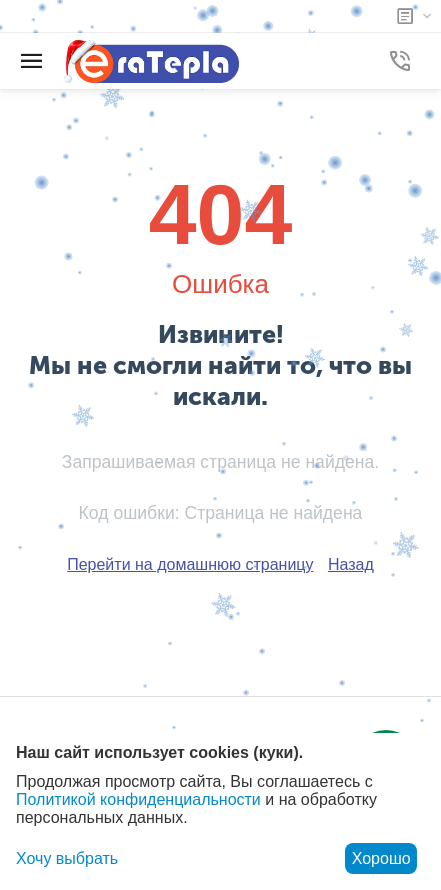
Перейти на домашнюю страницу (190, 564)
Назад (351, 564)
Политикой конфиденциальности (138, 799)
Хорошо (381, 858)
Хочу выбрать (67, 858)
